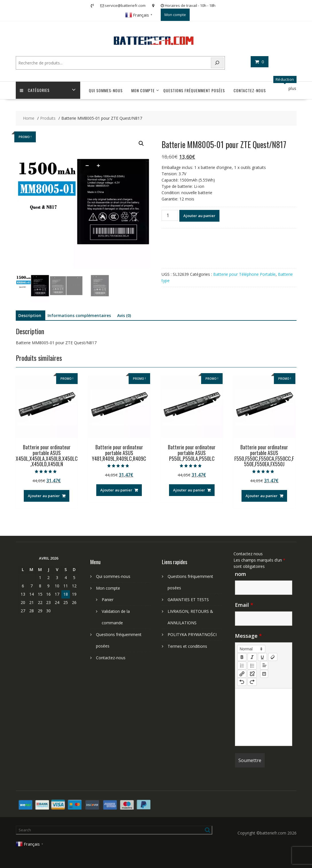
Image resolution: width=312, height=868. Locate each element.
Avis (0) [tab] (124, 315)
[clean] (273, 657)
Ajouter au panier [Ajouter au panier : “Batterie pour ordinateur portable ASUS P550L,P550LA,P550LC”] (189, 490)
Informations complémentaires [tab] (79, 315)
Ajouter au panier (199, 216)
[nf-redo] (252, 682)
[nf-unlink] (252, 674)
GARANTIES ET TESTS (188, 600)
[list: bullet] (252, 666)
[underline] (262, 657)
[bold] (242, 657)
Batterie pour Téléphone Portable (244, 274)
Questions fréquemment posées (194, 90)
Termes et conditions (187, 646)
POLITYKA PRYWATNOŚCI (192, 634)
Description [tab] (30, 315)
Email (244, 605)
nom (241, 574)
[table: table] (264, 674)
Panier (108, 600)
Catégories (35, 90)
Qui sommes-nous (106, 90)
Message (248, 636)
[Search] (217, 63)
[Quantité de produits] (170, 215)
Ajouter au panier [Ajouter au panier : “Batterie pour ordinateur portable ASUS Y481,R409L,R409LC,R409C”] (116, 490)
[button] (141, 143)
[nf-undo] (242, 682)
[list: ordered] (242, 666)
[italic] (252, 657)
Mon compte (175, 15)
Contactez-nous (250, 90)
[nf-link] (242, 674)
